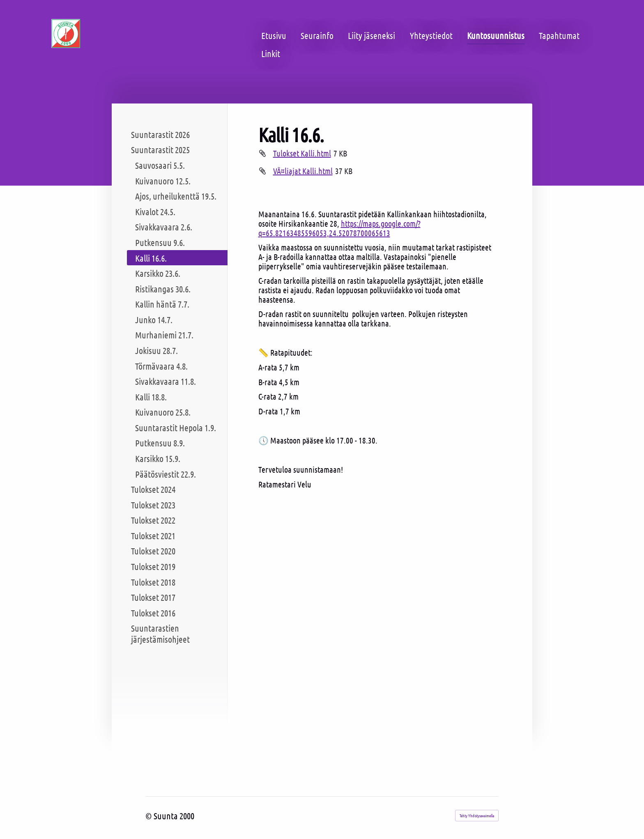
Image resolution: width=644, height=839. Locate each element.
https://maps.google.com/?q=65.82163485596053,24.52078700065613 (339, 228)
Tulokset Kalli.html (302, 153)
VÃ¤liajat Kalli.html (303, 171)
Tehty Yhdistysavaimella (477, 815)
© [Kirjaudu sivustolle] (149, 816)
